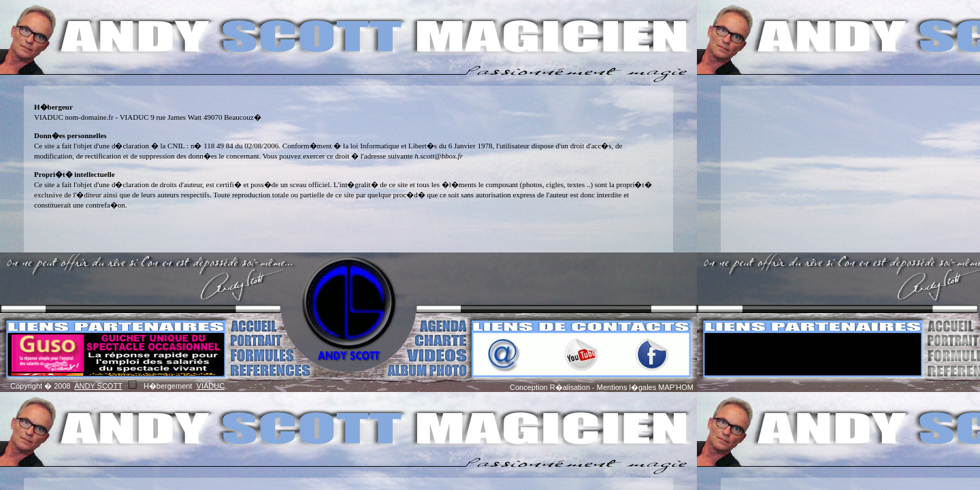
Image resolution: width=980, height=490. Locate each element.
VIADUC (211, 386)
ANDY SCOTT (98, 386)
